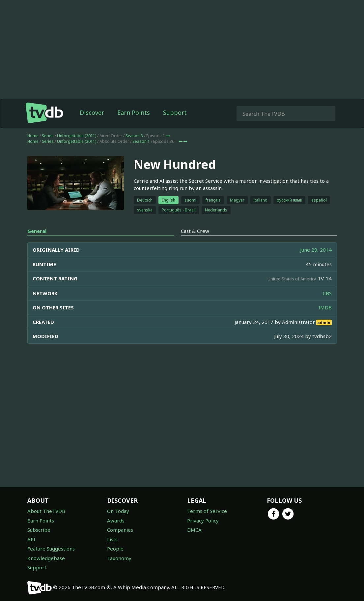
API (31, 539)
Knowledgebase (46, 558)
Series (48, 149)
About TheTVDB (46, 511)
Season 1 (141, 155)
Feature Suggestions (51, 549)
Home (33, 149)
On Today (118, 511)
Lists (112, 539)
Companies (120, 530)
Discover (92, 126)
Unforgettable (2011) (77, 149)
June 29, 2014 (316, 263)
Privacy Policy (203, 521)
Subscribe (39, 530)
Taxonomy (119, 558)
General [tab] (37, 244)
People (115, 549)
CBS (327, 306)
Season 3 (134, 149)
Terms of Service (207, 511)
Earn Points (134, 126)
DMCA (194, 530)
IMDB (325, 321)
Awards (116, 521)
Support (175, 126)
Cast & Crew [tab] (195, 244)
